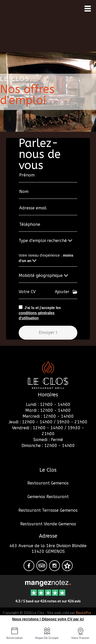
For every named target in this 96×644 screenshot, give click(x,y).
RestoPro (83, 613)
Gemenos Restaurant (48, 497)
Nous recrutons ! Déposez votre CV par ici (48, 619)
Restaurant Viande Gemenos (48, 524)
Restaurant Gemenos (48, 483)
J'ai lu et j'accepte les (40, 313)
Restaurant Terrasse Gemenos (48, 510)
